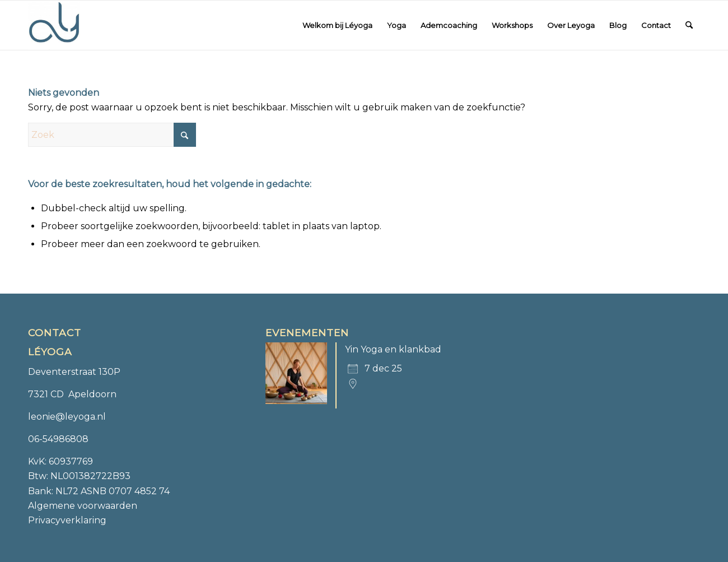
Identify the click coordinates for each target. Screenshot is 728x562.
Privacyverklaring (67, 520)
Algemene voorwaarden (83, 506)
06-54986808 (58, 439)
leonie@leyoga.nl (67, 417)
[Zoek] (689, 25)
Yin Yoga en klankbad (393, 349)
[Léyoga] (54, 25)
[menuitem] (337, 25)
